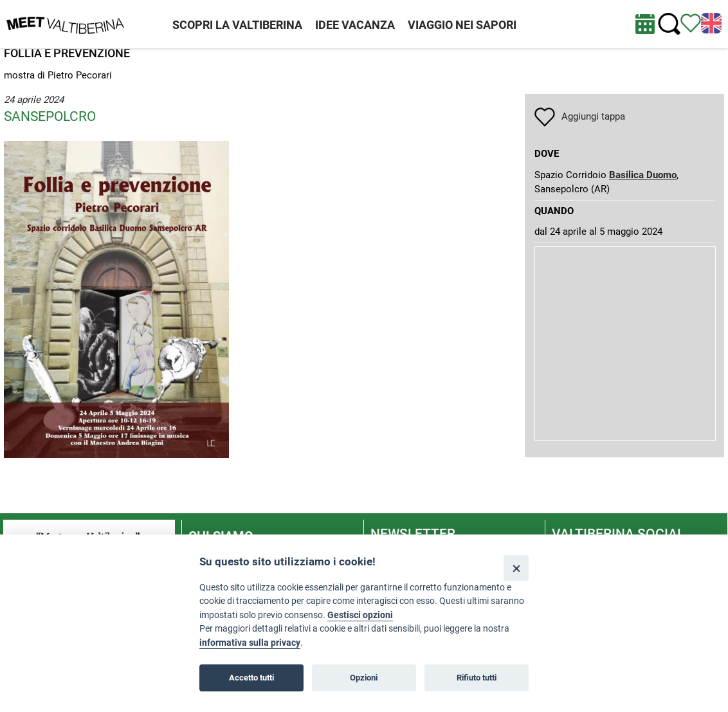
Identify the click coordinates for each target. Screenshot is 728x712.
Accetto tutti (251, 678)
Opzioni (364, 678)
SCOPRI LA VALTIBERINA (237, 25)
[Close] (516, 568)
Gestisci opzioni (360, 615)
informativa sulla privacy (250, 643)
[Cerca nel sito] (669, 24)
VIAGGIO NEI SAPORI (462, 25)
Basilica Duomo (643, 175)
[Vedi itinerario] (691, 23)
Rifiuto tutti (477, 678)
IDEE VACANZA (355, 25)
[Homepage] (65, 23)
